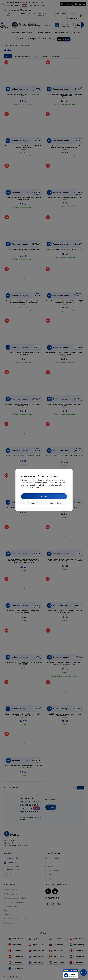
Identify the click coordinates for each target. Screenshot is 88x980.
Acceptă (44, 496)
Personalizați (56, 503)
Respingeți (32, 503)
